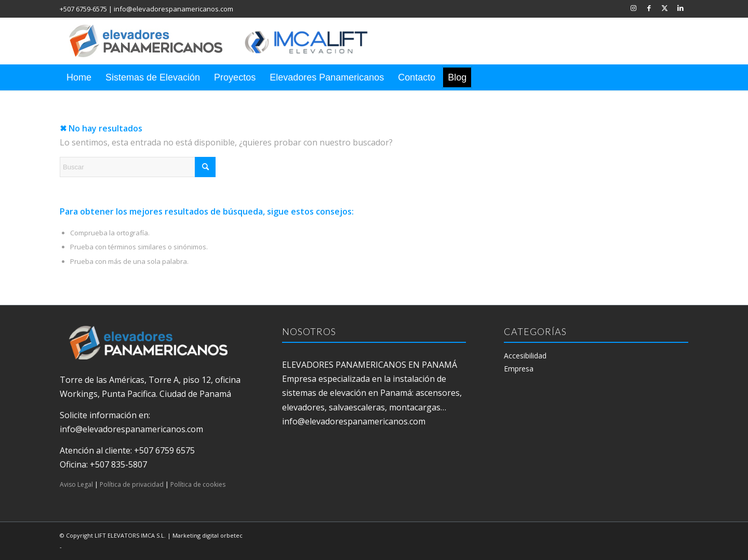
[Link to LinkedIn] (680, 8)
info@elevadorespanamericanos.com (173, 9)
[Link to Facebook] (649, 8)
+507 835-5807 (118, 464)
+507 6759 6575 (164, 450)
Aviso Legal (76, 484)
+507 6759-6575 (83, 9)
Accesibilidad (525, 356)
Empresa (519, 369)
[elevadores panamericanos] (229, 41)
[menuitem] (79, 77)
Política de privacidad (132, 484)
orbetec (231, 535)
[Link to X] (665, 8)
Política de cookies (198, 484)
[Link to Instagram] (633, 8)
